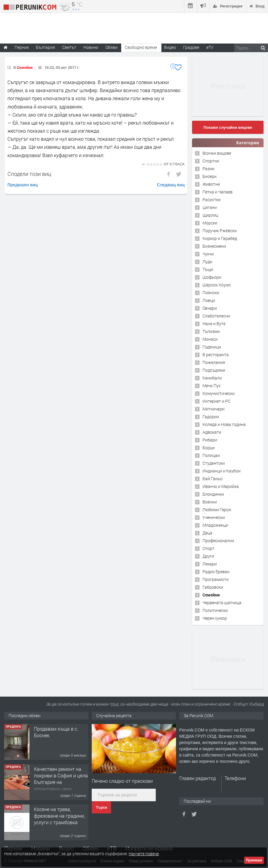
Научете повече (144, 854)
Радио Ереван (216, 572)
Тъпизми (211, 331)
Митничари (214, 409)
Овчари (210, 308)
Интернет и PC (216, 401)
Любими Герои (217, 510)
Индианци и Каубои (222, 471)
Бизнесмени (214, 246)
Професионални (218, 541)
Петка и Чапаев (218, 192)
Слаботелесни (216, 316)
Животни (211, 184)
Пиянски (211, 293)
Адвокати (212, 432)
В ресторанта (216, 355)
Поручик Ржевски (220, 231)
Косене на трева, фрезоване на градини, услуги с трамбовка (59, 816)
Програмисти (216, 579)
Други (208, 556)
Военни (210, 502)
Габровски (213, 587)
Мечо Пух (212, 386)
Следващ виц (171, 185)
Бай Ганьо (212, 479)
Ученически (214, 517)
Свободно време (141, 47)
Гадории (211, 417)
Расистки (212, 200)
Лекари (210, 564)
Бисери (209, 176)
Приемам (254, 860)
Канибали (212, 378)
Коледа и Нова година (224, 424)
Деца (207, 533)
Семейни (25, 67)
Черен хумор (215, 618)
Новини (91, 47)
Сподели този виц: (30, 174)
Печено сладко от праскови (122, 781)
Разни (208, 169)
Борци (209, 448)
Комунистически (219, 393)
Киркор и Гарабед (220, 238)
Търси (101, 807)
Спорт (208, 548)
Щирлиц (210, 215)
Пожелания (214, 362)
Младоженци (215, 525)
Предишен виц (23, 185)
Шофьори (212, 277)
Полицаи (211, 455)
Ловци (209, 300)
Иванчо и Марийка (221, 486)
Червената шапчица (222, 603)
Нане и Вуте (214, 324)
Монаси (210, 339)
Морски (210, 223)
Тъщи (208, 269)
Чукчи (208, 254)
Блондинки (213, 494)
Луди (207, 262)
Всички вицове (217, 153)
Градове (191, 47)
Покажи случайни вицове (228, 127)
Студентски (214, 463)
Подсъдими (214, 370)
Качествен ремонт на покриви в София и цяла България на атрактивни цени (61, 779)
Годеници (212, 347)
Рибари (210, 440)
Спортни (211, 161)
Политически (215, 610)
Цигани (210, 207)
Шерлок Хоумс (217, 285)
